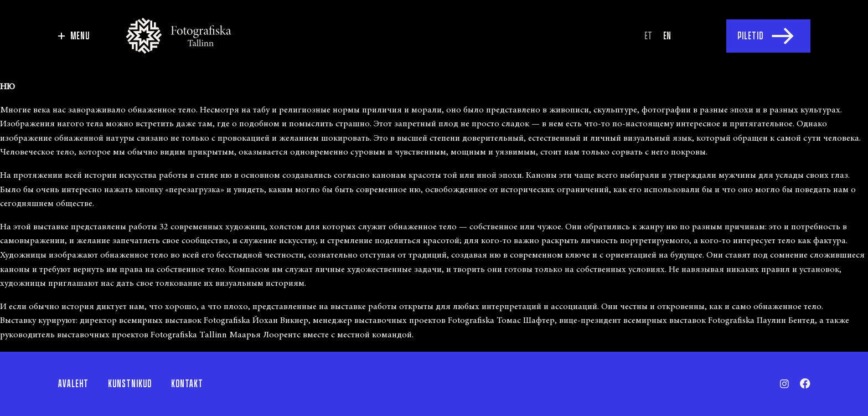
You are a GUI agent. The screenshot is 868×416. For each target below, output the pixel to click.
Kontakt (187, 384)
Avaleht (73, 384)
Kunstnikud (130, 384)
